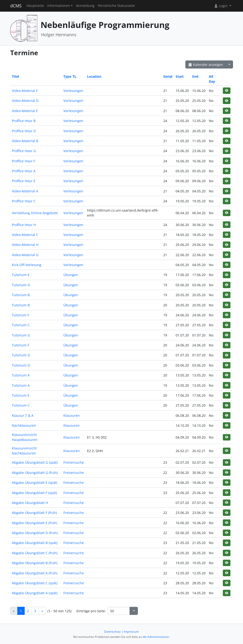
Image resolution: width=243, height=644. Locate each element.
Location (94, 76)
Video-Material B (25, 141)
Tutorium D (21, 285)
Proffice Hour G (24, 151)
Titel (15, 76)
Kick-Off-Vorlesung (27, 265)
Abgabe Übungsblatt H (30, 503)
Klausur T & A (23, 415)
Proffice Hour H (24, 225)
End (195, 76)
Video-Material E (25, 111)
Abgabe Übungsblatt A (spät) (35, 593)
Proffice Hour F (23, 161)
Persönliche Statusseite (116, 6)
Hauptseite (35, 6)
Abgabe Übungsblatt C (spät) (35, 583)
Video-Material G (25, 255)
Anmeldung (85, 6)
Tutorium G (21, 335)
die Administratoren (156, 637)
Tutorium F (21, 315)
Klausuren (72, 415)
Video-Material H (25, 245)
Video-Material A (25, 191)
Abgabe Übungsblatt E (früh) (35, 523)
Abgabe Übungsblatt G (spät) (35, 462)
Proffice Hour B (24, 121)
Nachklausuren (24, 425)
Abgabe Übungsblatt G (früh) (35, 473)
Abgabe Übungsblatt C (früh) (35, 553)
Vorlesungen (73, 91)
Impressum (131, 632)
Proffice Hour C (24, 201)
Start (180, 76)
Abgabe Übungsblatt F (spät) (34, 493)
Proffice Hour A (24, 171)
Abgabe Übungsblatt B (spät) (35, 543)
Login (221, 6)
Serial (168, 76)
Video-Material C (25, 235)
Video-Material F (25, 91)
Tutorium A (21, 375)
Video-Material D (25, 101)
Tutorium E (21, 275)
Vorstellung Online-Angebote (35, 213)
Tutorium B (21, 295)
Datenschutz (112, 632)
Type (70, 76)
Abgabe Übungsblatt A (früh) (35, 573)
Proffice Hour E (24, 181)
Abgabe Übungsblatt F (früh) (34, 513)
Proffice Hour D (24, 131)
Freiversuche (74, 462)
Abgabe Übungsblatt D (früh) (35, 533)
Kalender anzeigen (206, 65)
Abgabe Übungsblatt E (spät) (35, 483)
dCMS (16, 6)
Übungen (71, 275)
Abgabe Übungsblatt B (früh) (35, 563)
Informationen (59, 6)
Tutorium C (21, 325)
